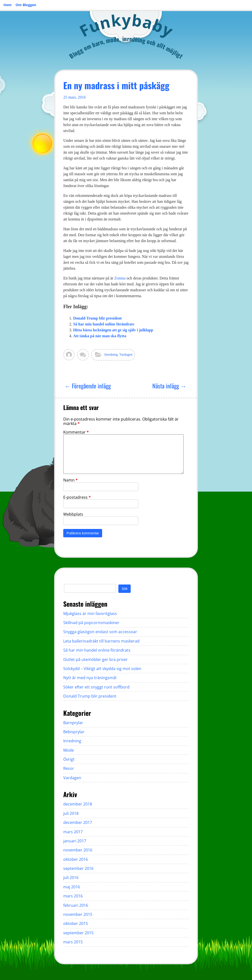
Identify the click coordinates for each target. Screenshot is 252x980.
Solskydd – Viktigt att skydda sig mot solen (102, 669)
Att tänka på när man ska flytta (100, 336)
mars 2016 (73, 896)
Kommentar (76, 432)
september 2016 (78, 868)
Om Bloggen (26, 5)
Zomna (120, 278)
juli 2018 (71, 813)
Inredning (111, 355)
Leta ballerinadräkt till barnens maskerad (101, 641)
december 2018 (78, 804)
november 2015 (78, 914)
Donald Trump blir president (97, 318)
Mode (69, 750)
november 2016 (78, 850)
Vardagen (126, 355)
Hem (8, 5)
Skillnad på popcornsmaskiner (91, 623)
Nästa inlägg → (169, 386)
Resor (69, 768)
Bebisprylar (74, 732)
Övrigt (69, 759)
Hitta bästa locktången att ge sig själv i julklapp (113, 330)
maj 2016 (72, 887)
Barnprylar (73, 723)
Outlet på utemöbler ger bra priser (95, 659)
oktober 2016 (76, 859)
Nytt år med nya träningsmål (90, 678)
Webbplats (73, 514)
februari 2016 (76, 905)
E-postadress (77, 497)
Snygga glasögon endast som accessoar (100, 632)
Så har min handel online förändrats (104, 324)
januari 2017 (75, 841)
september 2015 (78, 933)
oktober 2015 (76, 923)
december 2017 (78, 822)
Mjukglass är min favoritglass (90, 614)
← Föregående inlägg (88, 386)
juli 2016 (71, 878)
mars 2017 (73, 832)
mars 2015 (73, 942)
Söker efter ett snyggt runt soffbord (96, 687)
